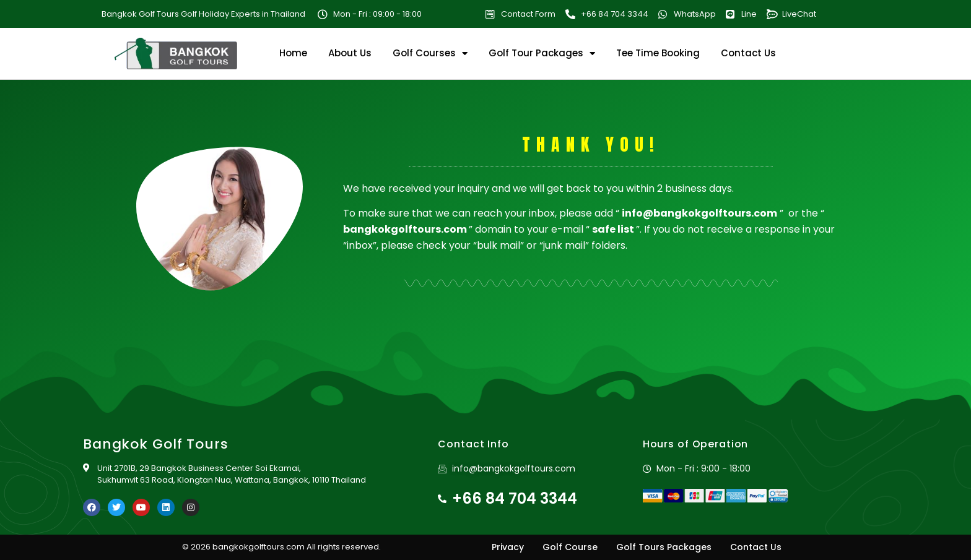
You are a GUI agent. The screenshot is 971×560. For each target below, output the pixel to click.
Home (293, 53)
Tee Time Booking (658, 53)
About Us (350, 53)
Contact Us (748, 53)
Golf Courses (430, 53)
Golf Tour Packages (542, 53)
